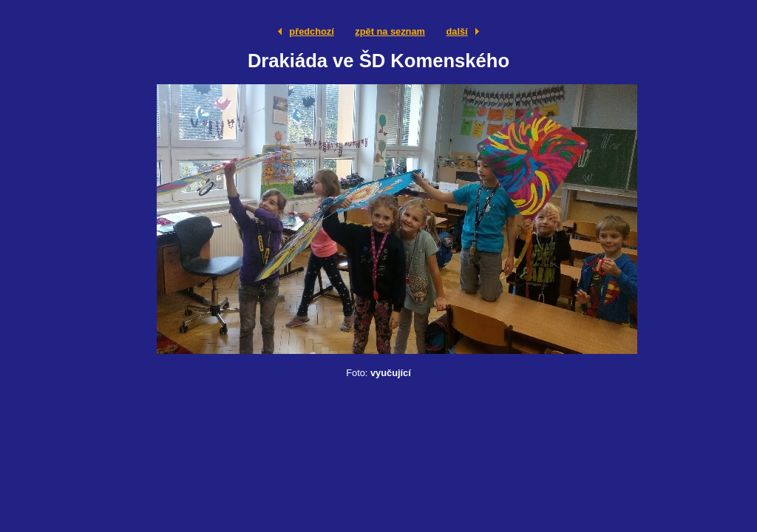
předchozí (311, 31)
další (456, 31)
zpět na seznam (390, 31)
